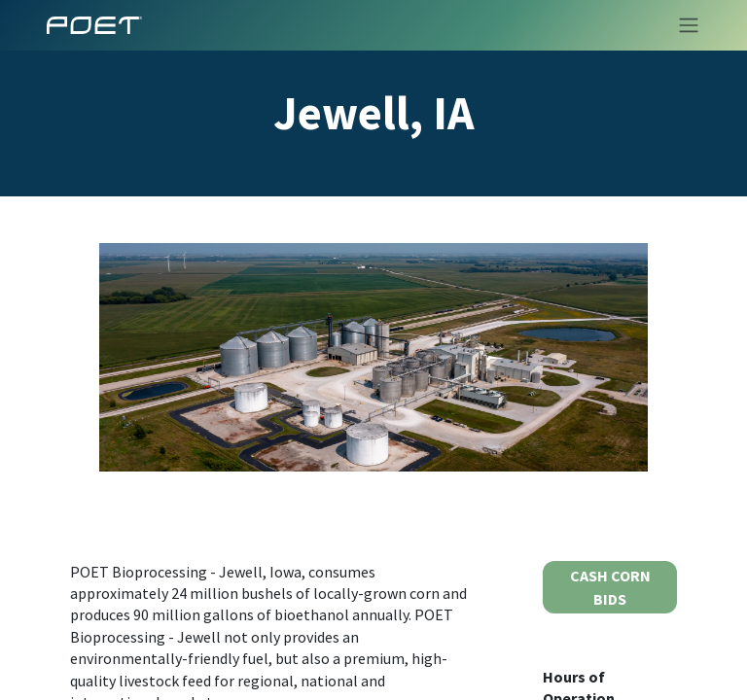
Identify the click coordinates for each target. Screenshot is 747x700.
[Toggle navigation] (683, 25)
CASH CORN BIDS (610, 587)
